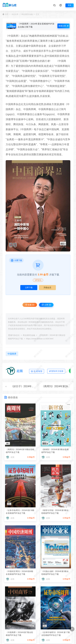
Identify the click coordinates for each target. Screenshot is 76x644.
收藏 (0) (30, 305)
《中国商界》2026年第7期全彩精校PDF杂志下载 (20, 634)
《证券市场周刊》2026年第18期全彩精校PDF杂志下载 (20, 512)
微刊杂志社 (15, 335)
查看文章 (63, 26)
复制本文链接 (56, 371)
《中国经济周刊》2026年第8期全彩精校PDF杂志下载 (20, 573)
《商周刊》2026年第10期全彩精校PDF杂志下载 (20, 451)
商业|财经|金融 (27, 14)
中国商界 (13, 36)
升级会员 (47, 288)
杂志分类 (15, 14)
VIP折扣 (38, 280)
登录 (70, 5)
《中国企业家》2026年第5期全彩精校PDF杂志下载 (55, 573)
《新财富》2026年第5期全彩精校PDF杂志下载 (55, 451)
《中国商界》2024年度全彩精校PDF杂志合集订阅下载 (36, 25)
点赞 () (46, 305)
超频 (20, 371)
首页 (7, 14)
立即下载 (29, 288)
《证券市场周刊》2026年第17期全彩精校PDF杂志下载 (56, 634)
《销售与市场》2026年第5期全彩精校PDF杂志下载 (55, 512)
